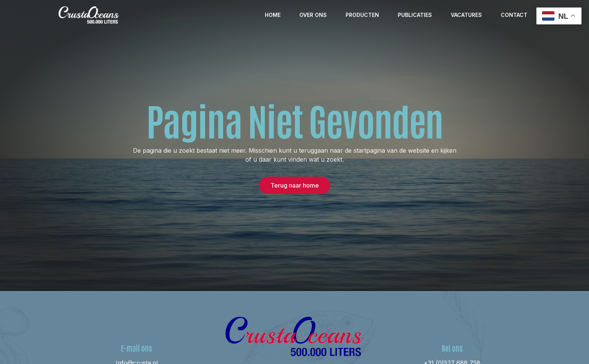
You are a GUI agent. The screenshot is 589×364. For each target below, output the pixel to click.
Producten (362, 15)
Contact (514, 15)
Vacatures (466, 15)
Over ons (313, 15)
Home (273, 15)
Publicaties (415, 15)
